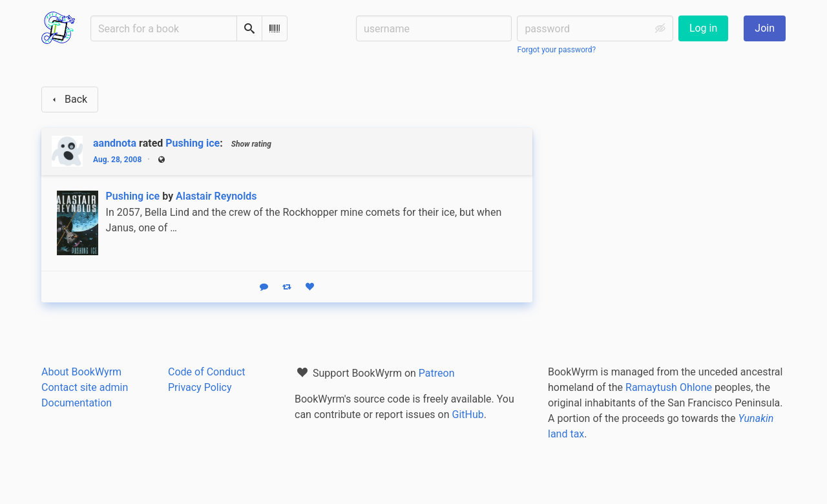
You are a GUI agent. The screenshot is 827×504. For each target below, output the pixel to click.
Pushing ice (193, 143)
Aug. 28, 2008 (117, 160)
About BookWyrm (81, 372)
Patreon (437, 373)
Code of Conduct (207, 372)
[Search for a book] (164, 28)
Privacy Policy (200, 387)
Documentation (77, 403)
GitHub (468, 415)
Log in (703, 28)
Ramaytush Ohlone (669, 387)
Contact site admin (85, 387)
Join (765, 28)
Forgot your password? (556, 50)
